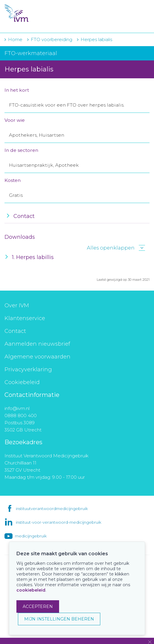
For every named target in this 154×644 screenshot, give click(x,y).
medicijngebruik (31, 536)
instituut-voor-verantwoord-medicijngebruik (58, 522)
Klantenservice (25, 318)
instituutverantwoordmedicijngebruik (52, 509)
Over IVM (17, 305)
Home (15, 39)
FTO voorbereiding (52, 39)
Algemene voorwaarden (37, 357)
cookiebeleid (31, 590)
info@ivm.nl (17, 408)
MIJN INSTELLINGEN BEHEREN (59, 619)
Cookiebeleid (22, 382)
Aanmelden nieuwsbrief (37, 344)
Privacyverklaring (28, 369)
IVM (41, 13)
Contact (15, 331)
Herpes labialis (96, 39)
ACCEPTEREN (38, 606)
